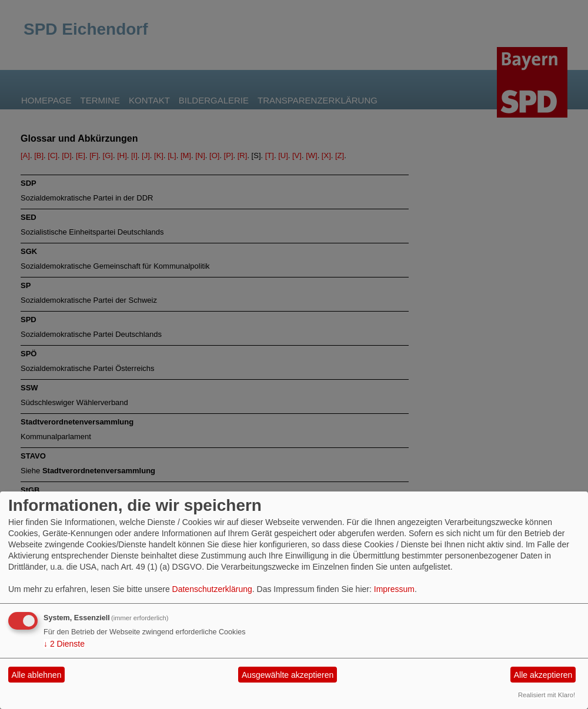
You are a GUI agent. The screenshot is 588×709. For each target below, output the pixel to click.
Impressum (394, 589)
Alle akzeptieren (543, 675)
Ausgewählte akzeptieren (288, 675)
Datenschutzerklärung (212, 589)
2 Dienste (64, 644)
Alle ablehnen (37, 675)
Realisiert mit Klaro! (547, 695)
